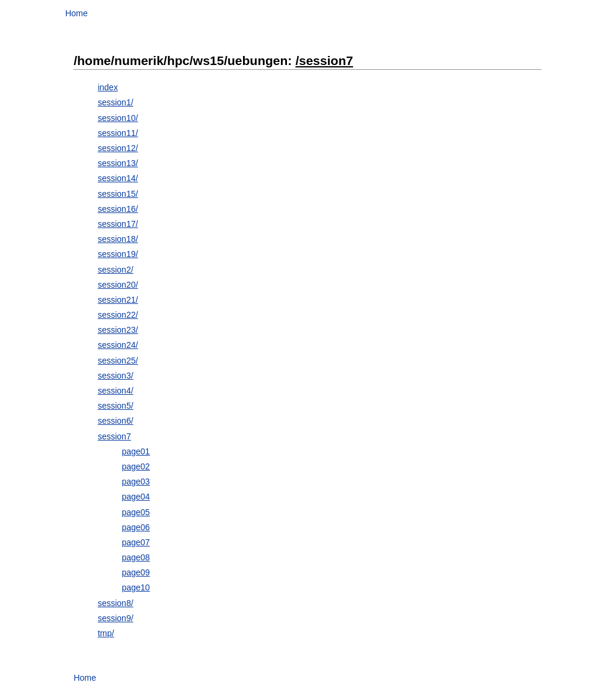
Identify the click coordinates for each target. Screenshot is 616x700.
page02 (136, 466)
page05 (136, 512)
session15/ (118, 194)
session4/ (115, 391)
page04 (136, 497)
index (107, 87)
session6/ (115, 421)
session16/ (118, 209)
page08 (136, 557)
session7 (114, 436)
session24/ (118, 345)
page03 (136, 482)
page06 (136, 527)
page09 (136, 572)
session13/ (118, 163)
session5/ (115, 406)
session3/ (115, 376)
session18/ (118, 239)
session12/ (118, 148)
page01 (136, 451)
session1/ (115, 102)
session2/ (115, 270)
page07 (136, 542)
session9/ (115, 618)
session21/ (118, 300)
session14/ (118, 178)
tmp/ (106, 633)
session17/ (118, 224)
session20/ (118, 285)
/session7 (324, 60)
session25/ (118, 361)
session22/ (118, 315)
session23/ (118, 330)
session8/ (115, 603)
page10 (136, 587)
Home (76, 13)
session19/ (118, 254)
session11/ (118, 133)
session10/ (118, 118)
